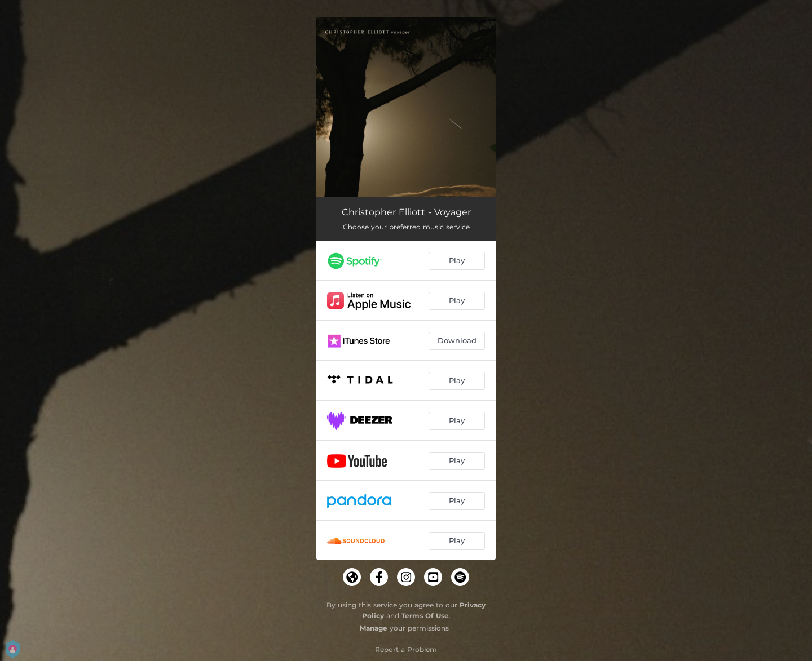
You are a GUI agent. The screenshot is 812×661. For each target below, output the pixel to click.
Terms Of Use (425, 616)
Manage (374, 628)
